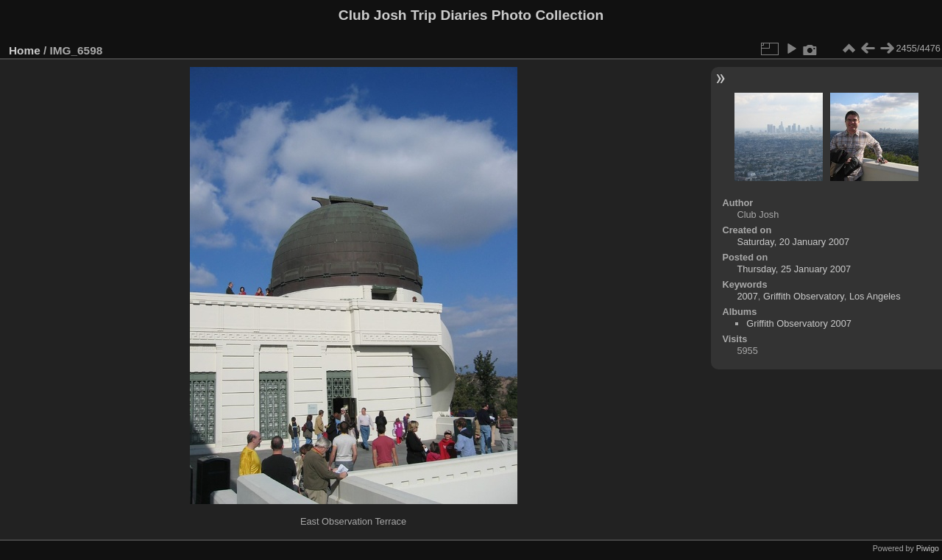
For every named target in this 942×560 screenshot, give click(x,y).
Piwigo (928, 548)
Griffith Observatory (804, 296)
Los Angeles (875, 296)
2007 (747, 296)
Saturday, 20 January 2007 (793, 242)
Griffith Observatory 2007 (799, 323)
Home (25, 50)
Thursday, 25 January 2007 (794, 269)
